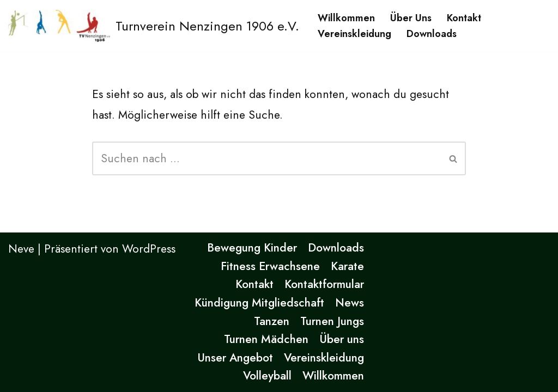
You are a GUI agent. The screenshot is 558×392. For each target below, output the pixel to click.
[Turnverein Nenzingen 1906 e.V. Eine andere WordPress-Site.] (154, 26)
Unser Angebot (235, 358)
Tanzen (272, 321)
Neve (21, 249)
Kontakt (464, 18)
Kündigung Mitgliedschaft (259, 303)
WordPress (149, 249)
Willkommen (346, 18)
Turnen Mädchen (266, 339)
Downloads (432, 34)
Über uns (411, 18)
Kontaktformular (324, 284)
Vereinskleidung (354, 34)
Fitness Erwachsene (270, 266)
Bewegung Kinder (252, 248)
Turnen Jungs (332, 321)
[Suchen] (267, 158)
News (350, 303)
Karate (347, 266)
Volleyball (267, 376)
